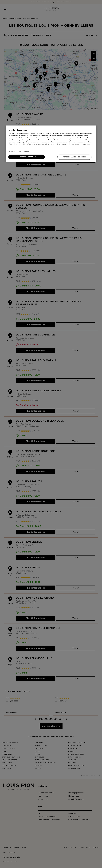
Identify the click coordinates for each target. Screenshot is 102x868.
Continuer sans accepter (19, 152)
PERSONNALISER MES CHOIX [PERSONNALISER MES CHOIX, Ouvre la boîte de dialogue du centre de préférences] (74, 157)
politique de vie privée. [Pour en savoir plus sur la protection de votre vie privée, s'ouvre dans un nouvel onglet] (81, 144)
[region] (51, 144)
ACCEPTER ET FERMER (27, 157)
